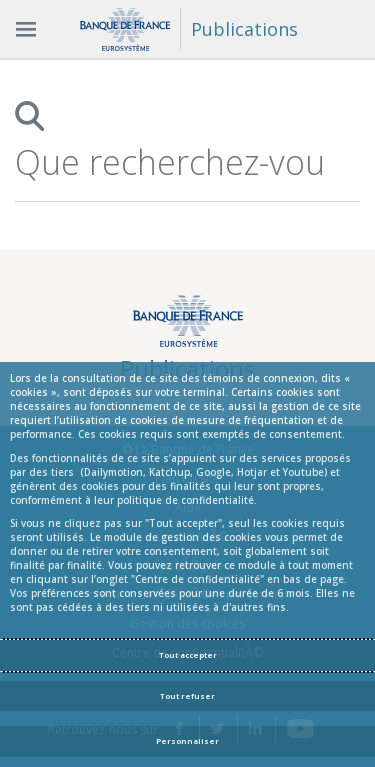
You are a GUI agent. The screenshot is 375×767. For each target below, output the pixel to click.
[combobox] (170, 162)
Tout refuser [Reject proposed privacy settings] (187, 696)
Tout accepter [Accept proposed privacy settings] (188, 655)
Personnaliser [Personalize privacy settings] (187, 741)
